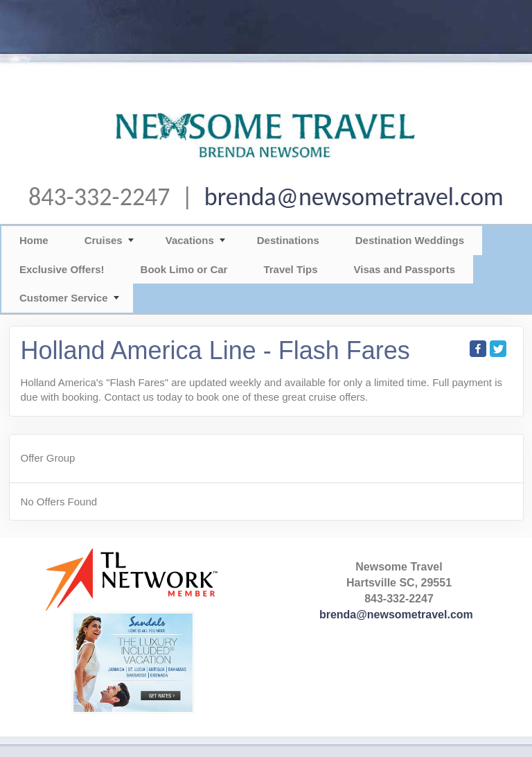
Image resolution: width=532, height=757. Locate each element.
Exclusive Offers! (62, 269)
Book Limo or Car (184, 269)
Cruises (104, 240)
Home (34, 240)
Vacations (190, 240)
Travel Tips (290, 269)
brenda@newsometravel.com (354, 197)
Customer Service (64, 298)
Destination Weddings (410, 240)
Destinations (288, 240)
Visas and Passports (405, 269)
